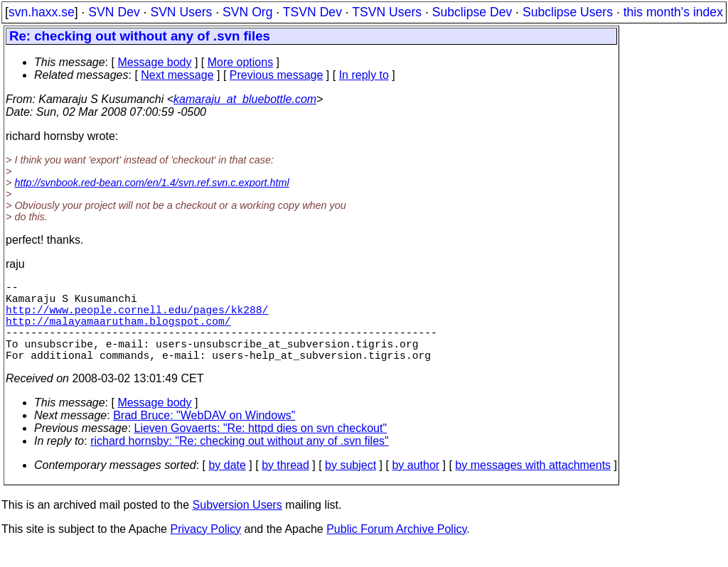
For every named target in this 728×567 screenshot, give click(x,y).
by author (416, 485)
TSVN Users (387, 12)
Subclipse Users (568, 12)
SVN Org (247, 12)
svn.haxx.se (42, 12)
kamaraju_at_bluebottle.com (245, 99)
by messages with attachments (533, 485)
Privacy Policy (205, 549)
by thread (285, 485)
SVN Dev (114, 12)
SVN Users (181, 12)
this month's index (673, 12)
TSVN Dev (312, 12)
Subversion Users (237, 525)
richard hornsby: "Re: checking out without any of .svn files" (240, 461)
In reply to (364, 75)
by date (227, 485)
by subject (350, 485)
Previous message (277, 75)
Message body (154, 62)
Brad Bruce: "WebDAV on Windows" (204, 435)
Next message (177, 75)
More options (241, 62)
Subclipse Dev (472, 12)
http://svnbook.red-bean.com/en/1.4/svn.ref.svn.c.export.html (151, 183)
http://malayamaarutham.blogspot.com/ (118, 332)
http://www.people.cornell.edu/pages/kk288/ (137, 318)
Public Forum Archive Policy (396, 549)
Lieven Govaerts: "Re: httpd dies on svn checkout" (261, 448)
